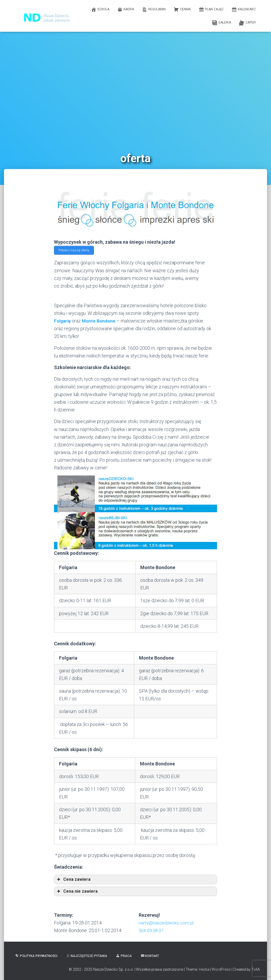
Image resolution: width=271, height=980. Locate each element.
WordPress (221, 968)
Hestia (204, 968)
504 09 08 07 (152, 929)
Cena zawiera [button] (73, 878)
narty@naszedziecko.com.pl (167, 922)
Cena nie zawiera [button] (77, 890)
